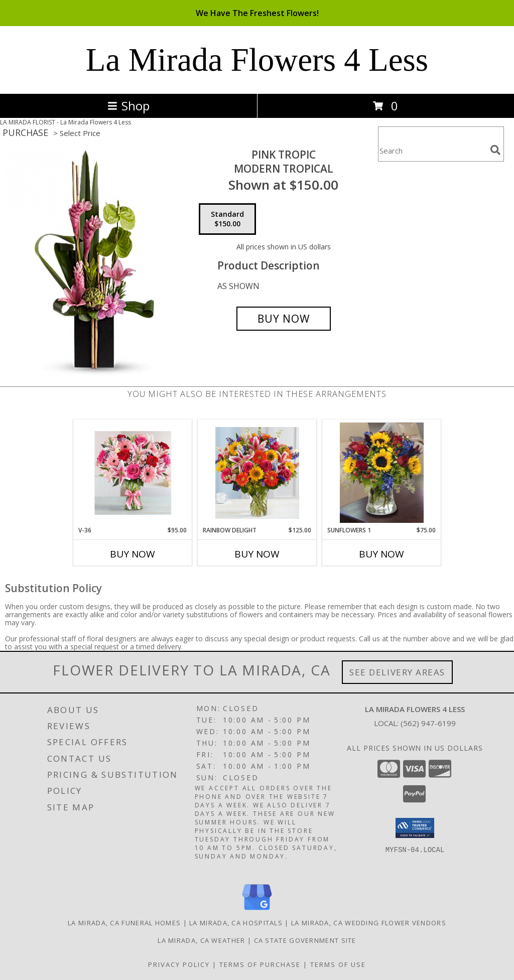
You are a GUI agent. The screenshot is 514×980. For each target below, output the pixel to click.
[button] (415, 828)
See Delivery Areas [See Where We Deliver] (397, 672)
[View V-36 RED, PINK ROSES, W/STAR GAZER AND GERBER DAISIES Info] (133, 473)
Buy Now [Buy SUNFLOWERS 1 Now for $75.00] (381, 554)
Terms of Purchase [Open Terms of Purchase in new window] (260, 964)
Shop (128, 106)
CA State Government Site (305, 940)
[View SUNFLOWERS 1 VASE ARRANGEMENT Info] (382, 473)
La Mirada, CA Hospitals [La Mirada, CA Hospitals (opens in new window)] (236, 923)
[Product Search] (432, 150)
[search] (495, 150)
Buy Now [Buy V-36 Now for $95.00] (133, 554)
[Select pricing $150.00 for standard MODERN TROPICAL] (227, 219)
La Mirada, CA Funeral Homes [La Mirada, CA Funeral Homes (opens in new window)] (124, 923)
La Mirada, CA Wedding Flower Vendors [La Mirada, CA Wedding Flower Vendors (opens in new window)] (369, 923)
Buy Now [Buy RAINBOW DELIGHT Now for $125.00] (257, 554)
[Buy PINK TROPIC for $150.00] (284, 319)
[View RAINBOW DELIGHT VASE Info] (257, 473)
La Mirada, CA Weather (201, 940)
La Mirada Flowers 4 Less (257, 60)
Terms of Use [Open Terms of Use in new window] (338, 964)
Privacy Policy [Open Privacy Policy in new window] (179, 964)
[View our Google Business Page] (257, 911)
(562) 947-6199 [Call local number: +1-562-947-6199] (428, 723)
